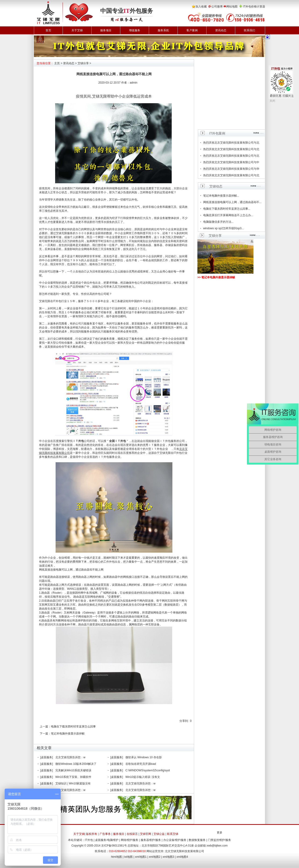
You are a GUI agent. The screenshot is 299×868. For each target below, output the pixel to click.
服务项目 (106, 30)
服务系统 (163, 30)
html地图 (116, 857)
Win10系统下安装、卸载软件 (73, 777)
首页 (48, 30)
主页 (57, 63)
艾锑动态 (216, 186)
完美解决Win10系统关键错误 (73, 770)
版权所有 (92, 834)
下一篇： (45, 734)
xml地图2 (155, 857)
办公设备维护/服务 (175, 840)
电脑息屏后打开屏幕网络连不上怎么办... (228, 215)
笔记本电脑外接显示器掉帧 (68, 734)
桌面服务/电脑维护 (107, 840)
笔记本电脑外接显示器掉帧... (221, 196)
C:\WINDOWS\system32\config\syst (148, 770)
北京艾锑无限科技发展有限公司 (185, 851)
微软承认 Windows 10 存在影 (144, 757)
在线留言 (132, 834)
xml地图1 (141, 857)
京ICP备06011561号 (114, 846)
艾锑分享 (83, 63)
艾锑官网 (146, 834)
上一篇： (45, 727)
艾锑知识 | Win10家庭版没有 (73, 783)
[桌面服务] (47, 757)
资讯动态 (221, 30)
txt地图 (129, 857)
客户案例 (192, 30)
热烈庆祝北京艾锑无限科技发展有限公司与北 (231, 143)
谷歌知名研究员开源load (141, 764)
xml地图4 (182, 857)
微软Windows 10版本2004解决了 (76, 764)
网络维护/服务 (130, 840)
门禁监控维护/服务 (219, 840)
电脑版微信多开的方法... (218, 222)
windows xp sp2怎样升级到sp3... (224, 228)
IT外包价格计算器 (254, 7)
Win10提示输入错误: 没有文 (143, 777)
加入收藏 (201, 7)
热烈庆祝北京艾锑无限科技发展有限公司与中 (231, 162)
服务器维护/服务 (151, 840)
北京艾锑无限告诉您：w (70, 757)
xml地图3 (168, 857)
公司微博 (217, 7)
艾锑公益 (159, 834)
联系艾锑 (173, 834)
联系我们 (249, 30)
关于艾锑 (77, 30)
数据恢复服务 (197, 840)
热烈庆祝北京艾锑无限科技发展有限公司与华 (231, 169)
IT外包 (89, 840)
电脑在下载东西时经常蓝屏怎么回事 (73, 727)
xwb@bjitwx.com (217, 846)
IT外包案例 (217, 133)
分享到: (184, 721)
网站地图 (232, 7)
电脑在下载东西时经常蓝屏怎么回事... (227, 209)
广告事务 (105, 834)
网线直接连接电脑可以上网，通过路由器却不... (232, 202)
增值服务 (135, 30)
